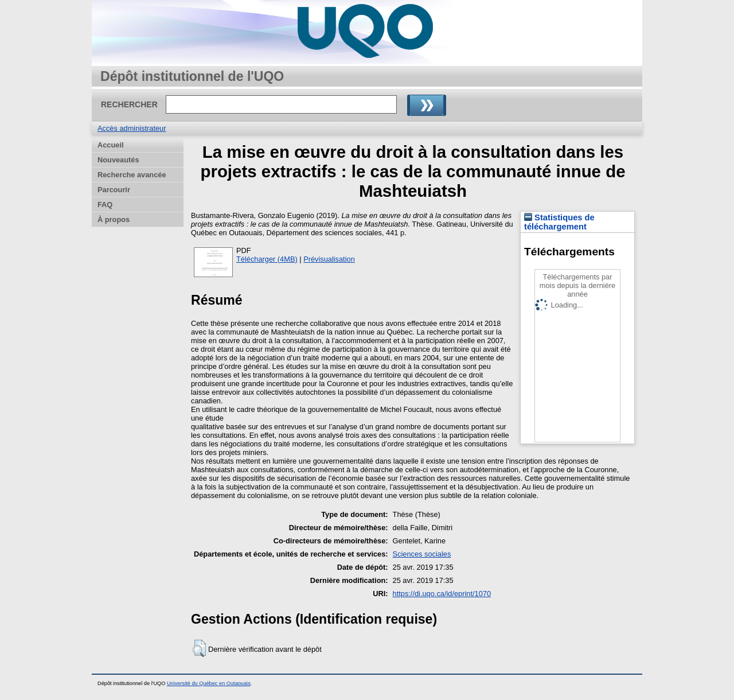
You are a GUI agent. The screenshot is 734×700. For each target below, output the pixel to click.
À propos (114, 219)
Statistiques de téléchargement (559, 222)
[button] (199, 648)
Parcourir (114, 190)
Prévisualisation (329, 259)
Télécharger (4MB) (267, 259)
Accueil (111, 145)
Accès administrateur (132, 128)
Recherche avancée (132, 175)
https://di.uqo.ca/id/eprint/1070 (442, 594)
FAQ (105, 205)
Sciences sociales (422, 554)
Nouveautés (118, 160)
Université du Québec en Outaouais (209, 683)
